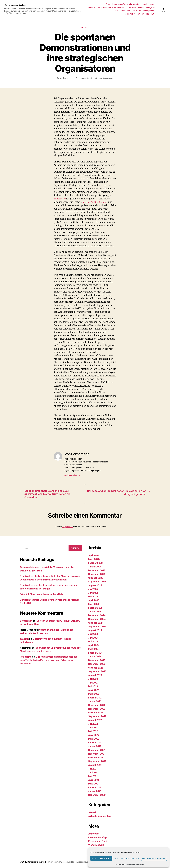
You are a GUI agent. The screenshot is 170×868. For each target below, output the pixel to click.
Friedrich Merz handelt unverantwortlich (42, 594)
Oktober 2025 (96, 578)
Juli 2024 (93, 634)
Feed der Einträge (98, 837)
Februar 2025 (96, 608)
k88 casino (26, 657)
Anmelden (94, 834)
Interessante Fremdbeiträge (140, 7)
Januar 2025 (95, 612)
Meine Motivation (122, 11)
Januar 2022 (95, 746)
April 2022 (94, 735)
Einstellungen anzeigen (154, 858)
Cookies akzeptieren (101, 858)
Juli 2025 (93, 589)
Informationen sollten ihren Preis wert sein (107, 7)
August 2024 (95, 630)
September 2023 (97, 671)
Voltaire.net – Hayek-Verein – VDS (140, 14)
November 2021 (97, 754)
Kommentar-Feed (98, 841)
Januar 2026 (95, 567)
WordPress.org (96, 845)
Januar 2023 (95, 701)
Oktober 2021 (96, 758)
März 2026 (94, 559)
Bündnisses (60, 199)
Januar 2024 (95, 656)
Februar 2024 (96, 653)
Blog (108, 4)
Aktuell (85, 28)
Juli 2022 (93, 724)
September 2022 (97, 716)
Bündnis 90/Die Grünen (94, 202)
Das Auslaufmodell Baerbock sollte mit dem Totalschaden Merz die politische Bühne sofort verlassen (49, 660)
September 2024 (97, 627)
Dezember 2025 (97, 570)
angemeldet (68, 527)
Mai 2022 (93, 731)
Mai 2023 (93, 686)
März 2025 (94, 604)
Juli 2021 (93, 769)
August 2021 (95, 765)
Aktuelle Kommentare (100, 816)
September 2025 (97, 582)
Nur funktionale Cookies (127, 858)
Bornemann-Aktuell (16, 5)
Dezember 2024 (97, 615)
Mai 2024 (93, 641)
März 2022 (94, 739)
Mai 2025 (93, 597)
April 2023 (94, 690)
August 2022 (95, 720)
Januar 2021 (95, 791)
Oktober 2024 (96, 623)
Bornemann (68, 78)
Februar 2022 (96, 743)
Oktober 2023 (96, 668)
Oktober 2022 (96, 713)
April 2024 (94, 645)
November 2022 (97, 709)
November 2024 (97, 619)
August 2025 (95, 585)
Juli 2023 (93, 679)
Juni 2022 (94, 728)
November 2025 (97, 574)
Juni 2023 (94, 683)
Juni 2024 (94, 638)
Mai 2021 (93, 776)
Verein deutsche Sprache (143, 11)
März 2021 (94, 784)
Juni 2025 (94, 593)
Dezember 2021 (97, 750)
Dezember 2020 (97, 795)
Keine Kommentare (106, 78)
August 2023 (95, 675)
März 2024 (94, 649)
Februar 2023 (96, 698)
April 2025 (94, 600)
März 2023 (94, 694)
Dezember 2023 (97, 660)
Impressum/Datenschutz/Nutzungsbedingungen (130, 864)
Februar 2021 (95, 787)
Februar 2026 (96, 563)
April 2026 (94, 555)
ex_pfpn (24, 639)
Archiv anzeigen (72, 475)
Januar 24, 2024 (85, 78)
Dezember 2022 (97, 705)
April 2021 (94, 780)
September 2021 (97, 761)
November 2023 (97, 664)
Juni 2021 (94, 773)
